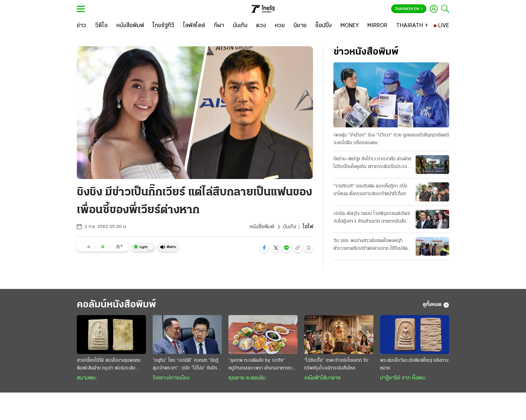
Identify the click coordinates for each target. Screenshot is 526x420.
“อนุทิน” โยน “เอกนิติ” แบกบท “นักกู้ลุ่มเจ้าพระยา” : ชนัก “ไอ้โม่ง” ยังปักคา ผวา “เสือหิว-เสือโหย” (187, 365)
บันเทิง (290, 227)
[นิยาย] (300, 26)
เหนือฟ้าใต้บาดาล (322, 378)
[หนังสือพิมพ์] (130, 26)
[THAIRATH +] (412, 26)
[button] (264, 248)
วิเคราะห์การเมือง (171, 378)
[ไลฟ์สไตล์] (194, 26)
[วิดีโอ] (101, 26)
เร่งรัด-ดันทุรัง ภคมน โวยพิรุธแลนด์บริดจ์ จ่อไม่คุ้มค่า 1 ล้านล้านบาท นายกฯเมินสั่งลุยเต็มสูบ (372, 218)
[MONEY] (350, 26)
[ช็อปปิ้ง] (324, 26)
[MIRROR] (377, 26)
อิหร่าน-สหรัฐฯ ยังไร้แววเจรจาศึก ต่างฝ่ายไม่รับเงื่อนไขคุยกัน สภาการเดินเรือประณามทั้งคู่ (373, 164)
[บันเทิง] (240, 26)
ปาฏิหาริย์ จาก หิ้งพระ (403, 378)
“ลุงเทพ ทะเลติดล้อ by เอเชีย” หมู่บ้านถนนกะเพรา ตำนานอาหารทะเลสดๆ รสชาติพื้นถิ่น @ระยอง (263, 365)
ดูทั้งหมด (436, 305)
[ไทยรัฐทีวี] (164, 26)
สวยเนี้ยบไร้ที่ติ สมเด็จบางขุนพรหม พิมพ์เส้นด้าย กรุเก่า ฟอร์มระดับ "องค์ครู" (109, 365)
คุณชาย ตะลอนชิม (247, 378)
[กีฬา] (219, 26)
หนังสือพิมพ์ (262, 227)
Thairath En (409, 9)
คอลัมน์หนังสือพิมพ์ (116, 305)
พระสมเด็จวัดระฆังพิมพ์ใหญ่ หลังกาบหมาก (414, 364)
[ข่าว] (82, 26)
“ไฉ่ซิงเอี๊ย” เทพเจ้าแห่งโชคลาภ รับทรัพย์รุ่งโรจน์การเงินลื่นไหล (336, 364)
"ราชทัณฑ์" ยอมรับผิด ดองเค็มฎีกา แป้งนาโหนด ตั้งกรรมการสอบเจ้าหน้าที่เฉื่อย (370, 190)
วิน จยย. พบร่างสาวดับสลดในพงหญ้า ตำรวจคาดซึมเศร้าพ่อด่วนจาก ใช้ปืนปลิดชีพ (371, 245)
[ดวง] (261, 26)
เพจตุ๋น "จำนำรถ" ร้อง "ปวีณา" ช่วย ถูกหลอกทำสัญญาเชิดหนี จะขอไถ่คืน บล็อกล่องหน (391, 139)
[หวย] (280, 26)
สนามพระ (87, 378)
